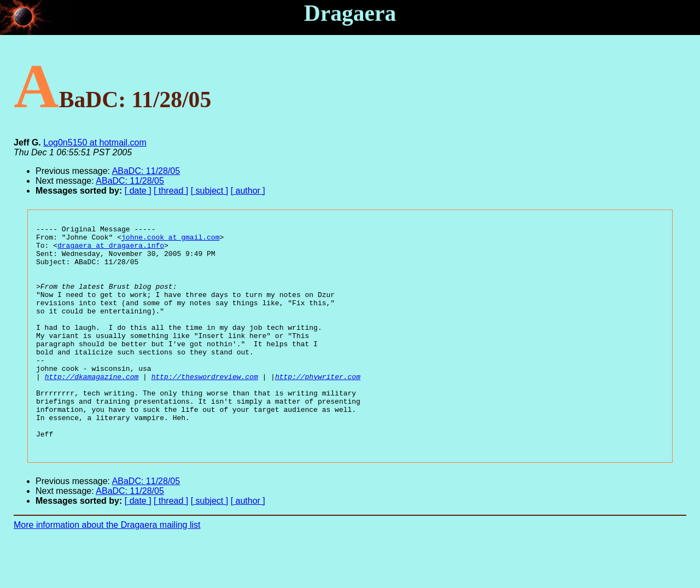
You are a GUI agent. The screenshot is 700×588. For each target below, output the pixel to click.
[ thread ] (171, 191)
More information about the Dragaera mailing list (107, 569)
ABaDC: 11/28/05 (146, 171)
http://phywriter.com (318, 407)
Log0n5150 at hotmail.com (95, 142)
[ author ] (248, 191)
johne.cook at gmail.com (170, 240)
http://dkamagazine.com (92, 407)
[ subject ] (209, 191)
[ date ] (138, 191)
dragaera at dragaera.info (111, 250)
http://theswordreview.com (205, 407)
